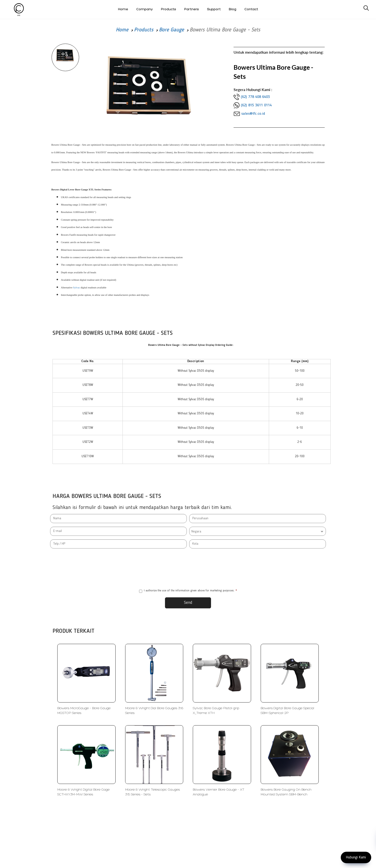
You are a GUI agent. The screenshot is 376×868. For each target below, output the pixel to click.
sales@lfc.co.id (253, 114)
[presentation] (188, 569)
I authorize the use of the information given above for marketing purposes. (188, 591)
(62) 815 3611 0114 (256, 105)
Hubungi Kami (356, 857)
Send (188, 603)
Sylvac (77, 288)
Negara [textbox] (196, 531)
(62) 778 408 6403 (255, 97)
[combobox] (258, 531)
